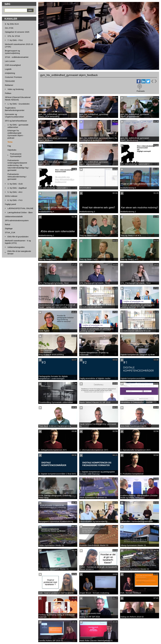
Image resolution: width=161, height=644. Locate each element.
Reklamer (9, 85)
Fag (9, 146)
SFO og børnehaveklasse (16, 121)
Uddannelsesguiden (16, 247)
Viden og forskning (16, 89)
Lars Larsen (10, 61)
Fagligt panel (10, 204)
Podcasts (141, 91)
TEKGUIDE (10, 81)
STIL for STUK (14, 36)
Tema (10, 142)
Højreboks (12, 150)
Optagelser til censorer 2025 (17, 32)
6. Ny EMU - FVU (15, 200)
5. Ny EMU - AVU (15, 192)
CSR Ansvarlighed (13, 65)
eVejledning (10, 73)
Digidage (9, 228)
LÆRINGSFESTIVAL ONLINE (20, 208)
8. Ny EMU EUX (12, 24)
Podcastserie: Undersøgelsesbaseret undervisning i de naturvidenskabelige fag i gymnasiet (18, 165)
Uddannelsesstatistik (14, 216)
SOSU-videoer (11, 196)
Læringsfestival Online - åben (20, 212)
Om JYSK (9, 28)
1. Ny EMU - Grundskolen (19, 104)
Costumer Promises (13, 77)
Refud (7, 224)
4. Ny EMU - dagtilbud (17, 188)
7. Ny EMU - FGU (15, 40)
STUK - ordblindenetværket (17, 57)
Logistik (8, 69)
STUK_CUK (10, 232)
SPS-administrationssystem (17, 220)
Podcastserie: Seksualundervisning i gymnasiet (17, 177)
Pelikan (8, 93)
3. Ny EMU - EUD (15, 184)
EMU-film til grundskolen (18, 237)
